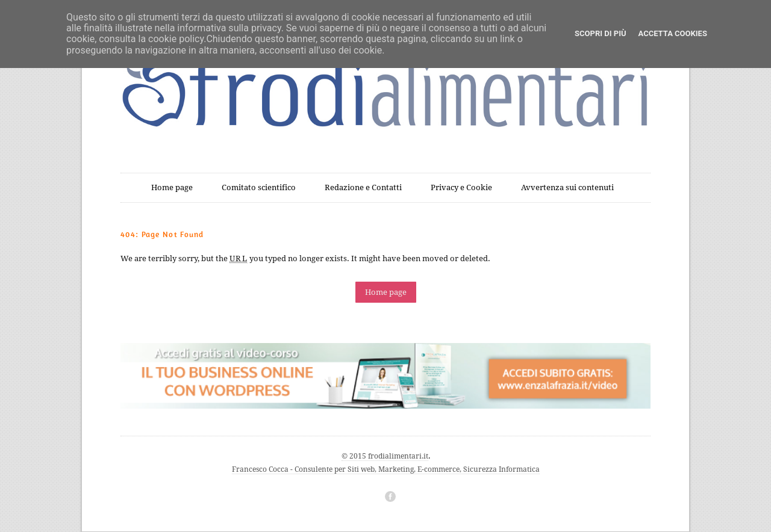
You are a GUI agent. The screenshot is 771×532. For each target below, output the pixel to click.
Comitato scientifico (259, 187)
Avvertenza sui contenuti (567, 187)
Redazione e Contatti (363, 187)
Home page (172, 187)
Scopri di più (600, 33)
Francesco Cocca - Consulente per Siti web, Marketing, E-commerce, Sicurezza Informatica (386, 469)
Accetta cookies (673, 33)
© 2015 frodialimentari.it (385, 456)
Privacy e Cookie (461, 187)
